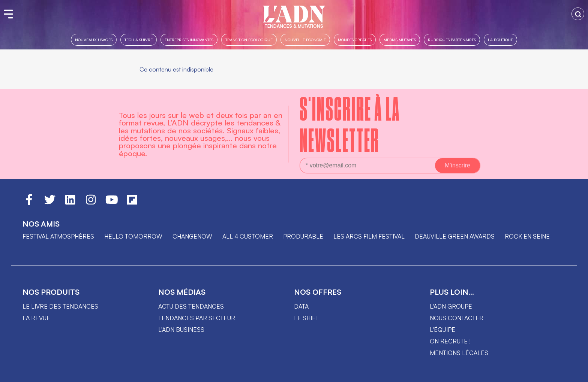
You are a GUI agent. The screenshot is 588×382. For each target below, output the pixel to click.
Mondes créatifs (355, 40)
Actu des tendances (191, 306)
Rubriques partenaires (452, 40)
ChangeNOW (192, 236)
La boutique (500, 40)
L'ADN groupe (451, 306)
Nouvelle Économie (305, 40)
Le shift (306, 318)
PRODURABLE (303, 236)
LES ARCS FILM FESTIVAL (369, 236)
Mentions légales (459, 353)
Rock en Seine (527, 236)
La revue (36, 318)
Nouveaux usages (94, 40)
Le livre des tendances (60, 306)
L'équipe (442, 330)
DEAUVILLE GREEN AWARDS (455, 236)
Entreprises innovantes (189, 40)
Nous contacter (457, 318)
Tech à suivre (139, 40)
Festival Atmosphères (58, 236)
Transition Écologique (249, 40)
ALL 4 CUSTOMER (248, 236)
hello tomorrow (133, 236)
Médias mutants (400, 40)
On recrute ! (450, 341)
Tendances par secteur (197, 318)
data (301, 306)
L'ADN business (181, 330)
